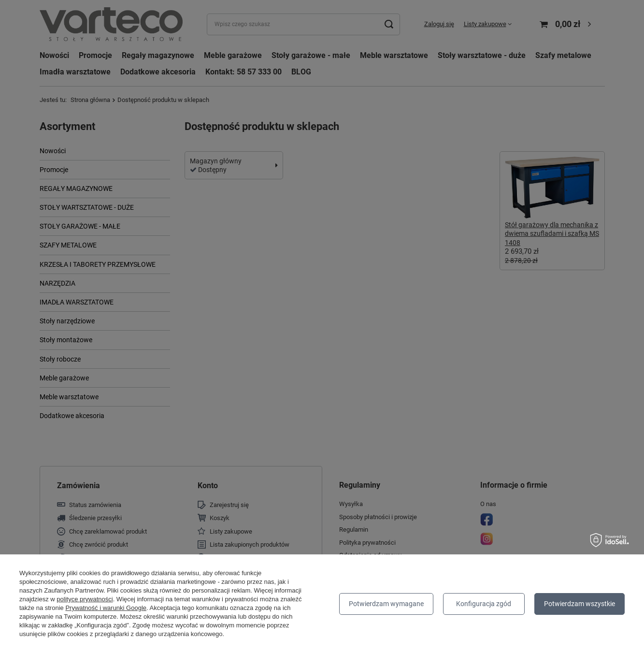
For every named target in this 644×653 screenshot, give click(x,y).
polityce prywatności (85, 599)
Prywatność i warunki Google (106, 608)
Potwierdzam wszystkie (580, 604)
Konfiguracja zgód (484, 604)
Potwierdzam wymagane (386, 604)
